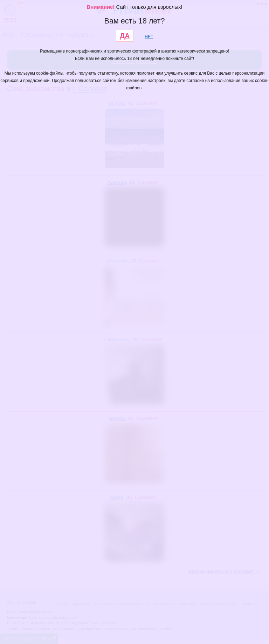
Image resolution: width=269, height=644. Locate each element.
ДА (125, 36)
